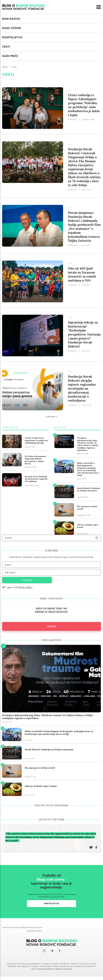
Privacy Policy (25, 587)
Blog (25, 927)
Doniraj (20, 927)
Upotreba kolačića (34, 931)
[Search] (51, 538)
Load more (52, 417)
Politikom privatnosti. (63, 969)
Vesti (6, 47)
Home (5, 67)
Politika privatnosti (34, 927)
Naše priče (10, 56)
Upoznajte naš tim (10, 927)
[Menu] (99, 7)
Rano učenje (12, 28)
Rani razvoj (11, 19)
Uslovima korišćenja (45, 969)
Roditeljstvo (12, 37)
